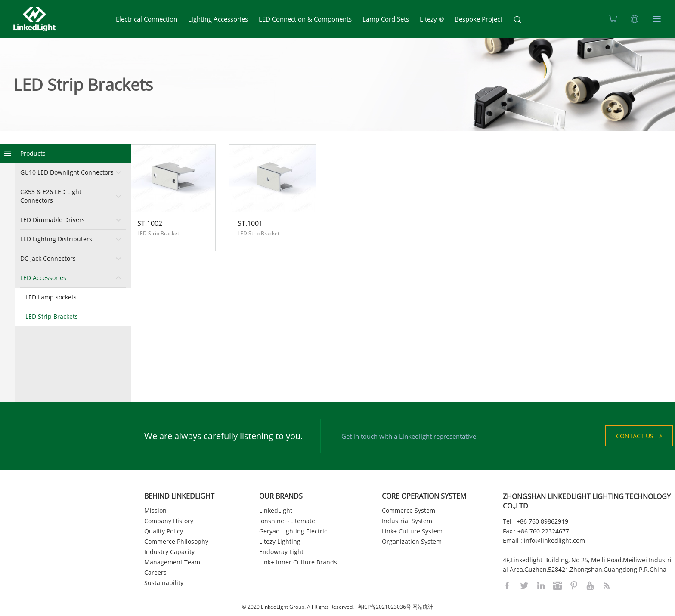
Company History (169, 521)
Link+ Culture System (412, 531)
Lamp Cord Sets (386, 19)
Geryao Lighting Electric (293, 531)
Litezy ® (432, 19)
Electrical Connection (147, 19)
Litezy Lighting (280, 541)
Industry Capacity (169, 552)
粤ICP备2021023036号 (384, 607)
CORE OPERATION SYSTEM (424, 496)
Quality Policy (164, 531)
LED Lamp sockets (51, 297)
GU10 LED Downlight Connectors (67, 172)
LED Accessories (43, 278)
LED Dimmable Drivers (53, 220)
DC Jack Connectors (48, 258)
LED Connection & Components (305, 19)
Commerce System (409, 510)
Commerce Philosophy (176, 541)
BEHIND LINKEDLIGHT (179, 496)
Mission (155, 510)
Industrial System (407, 521)
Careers (155, 572)
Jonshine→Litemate (287, 521)
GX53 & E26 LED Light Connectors (51, 196)
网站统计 (423, 607)
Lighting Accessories (218, 19)
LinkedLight (276, 510)
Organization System (412, 541)
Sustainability (164, 583)
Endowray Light (281, 552)
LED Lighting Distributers (56, 239)
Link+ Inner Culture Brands (298, 562)
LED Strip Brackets (52, 316)
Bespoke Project (478, 19)
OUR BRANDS (281, 496)
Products (33, 153)
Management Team (172, 562)
